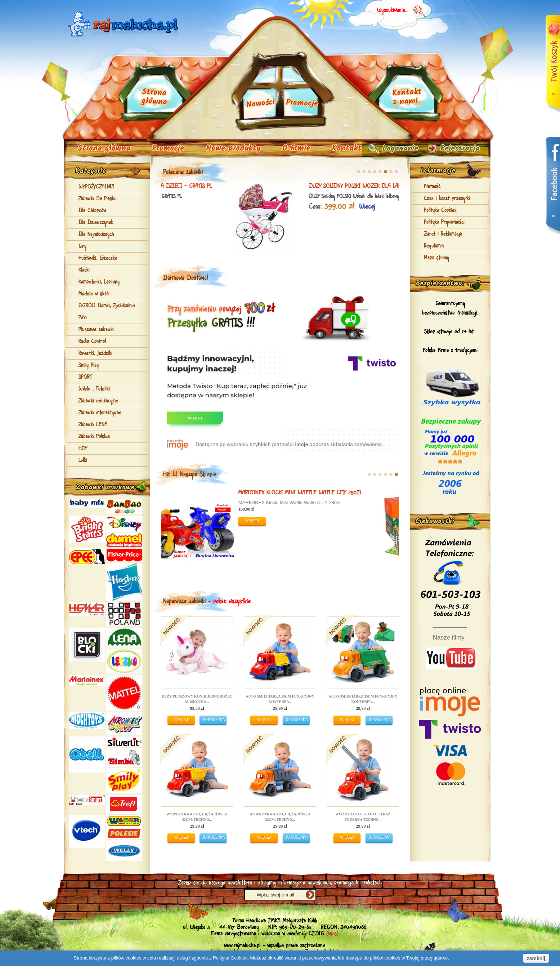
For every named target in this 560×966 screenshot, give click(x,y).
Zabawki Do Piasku (98, 199)
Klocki (84, 270)
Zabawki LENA (93, 425)
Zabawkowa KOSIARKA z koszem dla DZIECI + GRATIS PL (316, 186)
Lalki (83, 460)
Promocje (168, 149)
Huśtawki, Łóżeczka (98, 258)
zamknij (536, 958)
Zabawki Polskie (94, 437)
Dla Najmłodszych (96, 235)
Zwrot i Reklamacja (443, 234)
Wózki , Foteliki (94, 389)
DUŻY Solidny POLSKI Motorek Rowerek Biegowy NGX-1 (224, 496)
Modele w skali (94, 294)
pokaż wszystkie (232, 601)
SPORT (85, 377)
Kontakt (347, 149)
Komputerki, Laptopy (99, 282)
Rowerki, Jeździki (95, 353)
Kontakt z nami (407, 97)
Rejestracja (458, 149)
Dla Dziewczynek (96, 223)
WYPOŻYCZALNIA (97, 187)
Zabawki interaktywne (100, 413)
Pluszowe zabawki (96, 330)
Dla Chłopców (92, 211)
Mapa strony (436, 258)
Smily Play (89, 365)
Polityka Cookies (440, 210)
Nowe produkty (233, 149)
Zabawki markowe (105, 488)
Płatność (432, 187)
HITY (83, 449)
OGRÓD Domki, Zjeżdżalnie (107, 306)
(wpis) (332, 934)
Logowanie (396, 149)
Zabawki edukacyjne (98, 401)
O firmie (296, 149)
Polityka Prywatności (444, 222)
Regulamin (434, 246)
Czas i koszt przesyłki (447, 199)
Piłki (83, 318)
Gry (82, 246)
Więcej (299, 207)
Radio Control (92, 342)
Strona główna (104, 149)
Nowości (261, 104)
